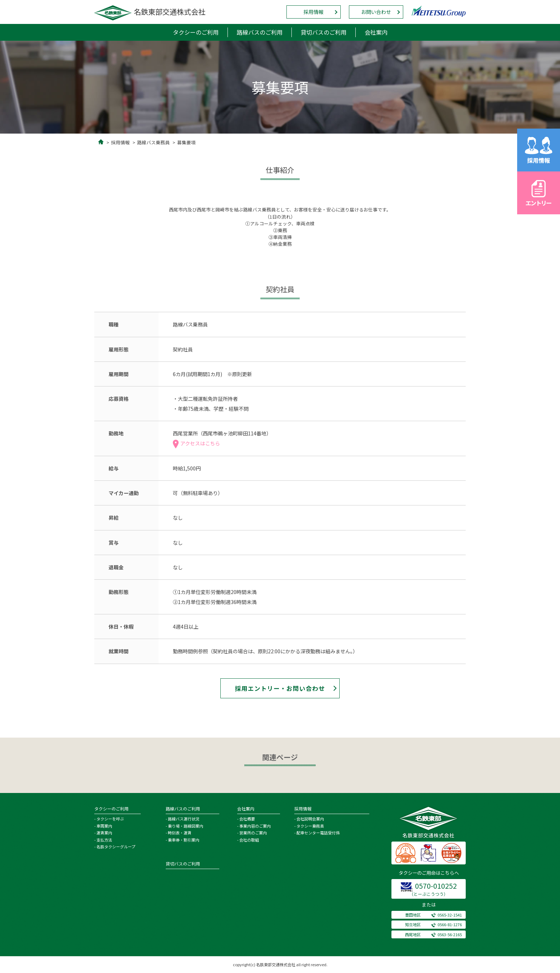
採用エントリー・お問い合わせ (280, 688)
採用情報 (314, 12)
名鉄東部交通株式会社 (150, 12)
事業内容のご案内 (255, 826)
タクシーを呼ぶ (110, 819)
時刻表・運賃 (180, 833)
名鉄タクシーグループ (116, 847)
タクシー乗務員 (310, 826)
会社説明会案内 (310, 819)
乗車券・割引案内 (184, 840)
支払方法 (104, 840)
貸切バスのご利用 (324, 32)
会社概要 (247, 819)
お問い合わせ (376, 12)
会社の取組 (249, 840)
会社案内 (376, 32)
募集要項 (186, 142)
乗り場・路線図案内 (186, 826)
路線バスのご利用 (260, 32)
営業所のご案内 (253, 833)
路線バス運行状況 (184, 819)
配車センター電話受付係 (318, 833)
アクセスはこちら (196, 443)
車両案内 (104, 826)
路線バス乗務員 (153, 142)
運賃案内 (104, 833)
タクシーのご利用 (196, 32)
